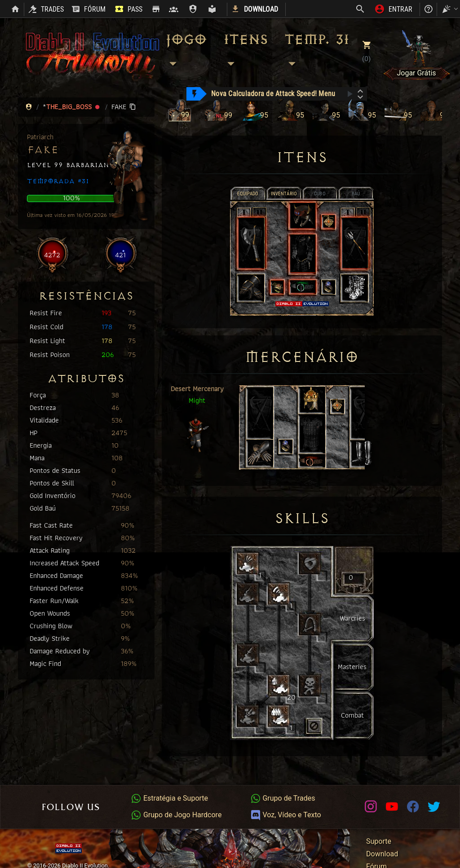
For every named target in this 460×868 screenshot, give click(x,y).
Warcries (352, 618)
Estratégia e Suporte (169, 798)
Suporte (379, 841)
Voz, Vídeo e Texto (286, 815)
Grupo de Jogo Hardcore (176, 815)
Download (382, 854)
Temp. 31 (316, 52)
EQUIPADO (248, 194)
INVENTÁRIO (284, 194)
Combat (352, 715)
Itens (245, 52)
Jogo (185, 52)
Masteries (352, 667)
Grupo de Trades (283, 798)
